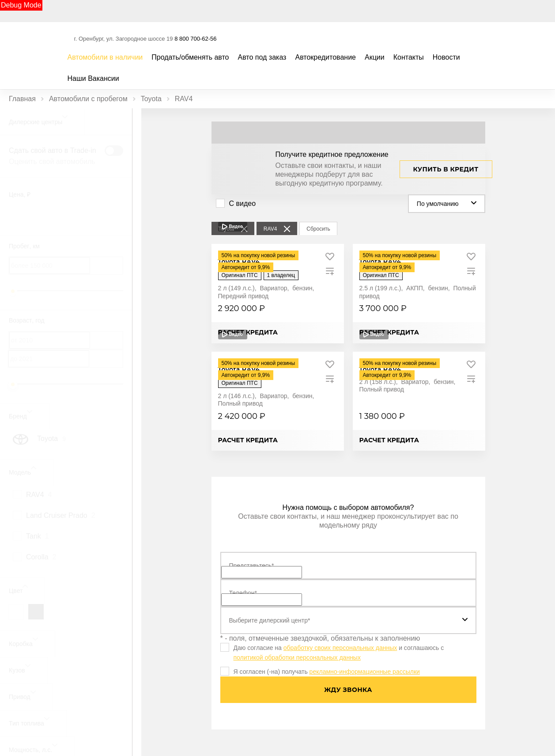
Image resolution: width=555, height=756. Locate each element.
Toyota (151, 99)
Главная (22, 99)
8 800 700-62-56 (195, 39)
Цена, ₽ (20, 194)
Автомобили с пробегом (88, 99)
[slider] (13, 291)
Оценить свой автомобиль (52, 161)
